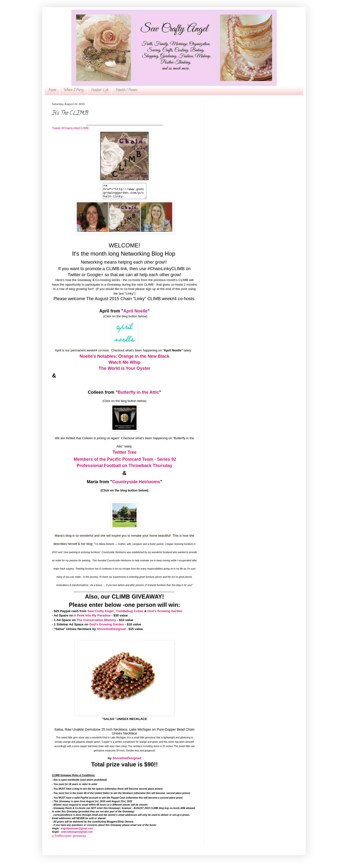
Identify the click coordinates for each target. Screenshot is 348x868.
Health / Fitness (127, 90)
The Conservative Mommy (96, 623)
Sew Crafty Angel (101, 614)
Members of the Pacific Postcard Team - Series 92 (125, 462)
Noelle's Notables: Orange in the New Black (124, 359)
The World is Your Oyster (124, 371)
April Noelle (135, 314)
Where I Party (73, 90)
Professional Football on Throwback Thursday (124, 468)
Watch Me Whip (124, 365)
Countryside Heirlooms (136, 485)
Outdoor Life (100, 90)
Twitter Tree (124, 455)
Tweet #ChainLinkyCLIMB (70, 128)
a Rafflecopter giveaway (69, 839)
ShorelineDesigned (111, 632)
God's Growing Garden (165, 614)
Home (52, 90)
